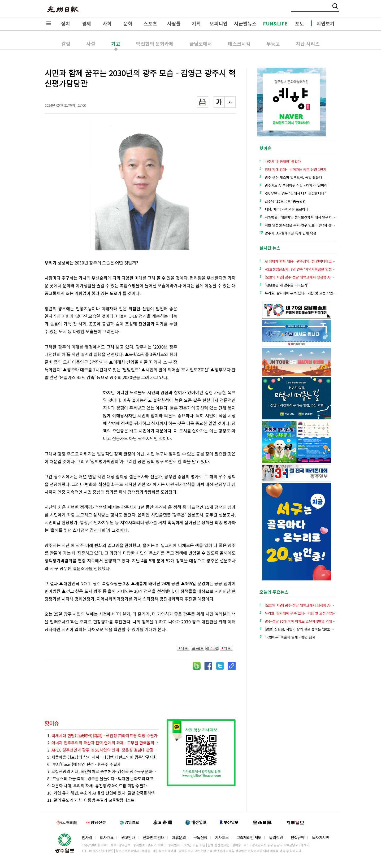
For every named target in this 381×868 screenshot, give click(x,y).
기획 (196, 23)
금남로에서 (201, 44)
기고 (116, 44)
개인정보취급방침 (164, 851)
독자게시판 (321, 837)
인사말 (87, 837)
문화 (128, 23)
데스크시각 (239, 44)
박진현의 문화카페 (155, 44)
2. (103, 743)
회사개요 (107, 837)
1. (102, 735)
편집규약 (297, 837)
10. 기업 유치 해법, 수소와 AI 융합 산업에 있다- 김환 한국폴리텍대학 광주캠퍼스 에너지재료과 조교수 (103, 793)
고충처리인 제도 (249, 837)
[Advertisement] (209, 334)
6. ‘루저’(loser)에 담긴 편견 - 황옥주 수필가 (84, 764)
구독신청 (200, 837)
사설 (91, 44)
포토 (300, 23)
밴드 (337, 9)
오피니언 (219, 23)
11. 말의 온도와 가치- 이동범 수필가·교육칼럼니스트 (91, 800)
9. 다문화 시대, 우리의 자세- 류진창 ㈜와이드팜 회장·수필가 (97, 786)
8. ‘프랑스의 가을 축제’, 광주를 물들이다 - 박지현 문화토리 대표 (100, 778)
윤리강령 (276, 837)
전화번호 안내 (153, 837)
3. (103, 750)
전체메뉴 (49, 23)
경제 (86, 23)
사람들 (174, 23)
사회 (107, 23)
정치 (66, 23)
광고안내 (128, 837)
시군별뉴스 (245, 23)
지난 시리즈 (308, 44)
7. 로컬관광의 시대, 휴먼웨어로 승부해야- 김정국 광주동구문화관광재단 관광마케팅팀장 (103, 771)
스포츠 (150, 23)
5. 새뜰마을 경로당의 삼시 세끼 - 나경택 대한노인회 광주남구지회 (102, 757)
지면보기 (326, 23)
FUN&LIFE (275, 23)
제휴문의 (179, 837)
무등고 (273, 44)
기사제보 (222, 837)
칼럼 (66, 44)
